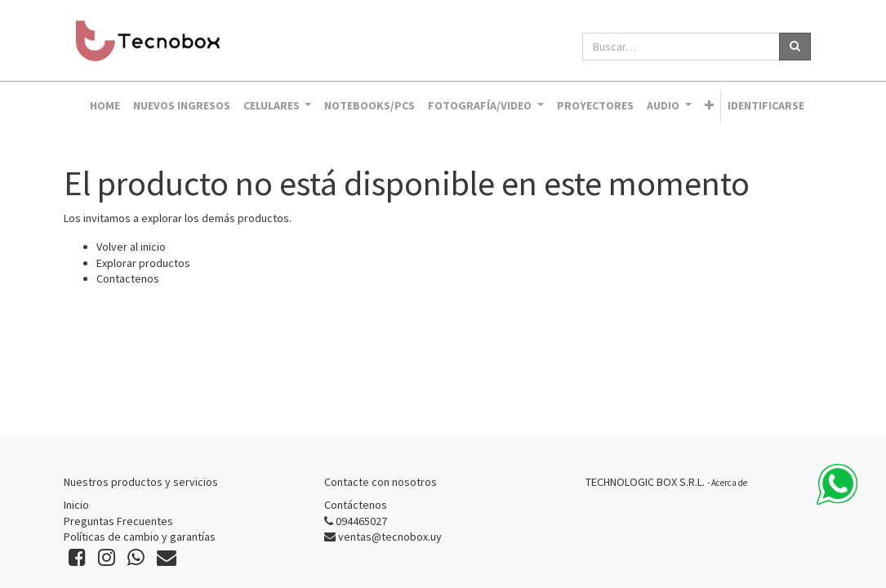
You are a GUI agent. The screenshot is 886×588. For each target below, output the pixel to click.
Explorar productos (143, 263)
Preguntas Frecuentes (118, 521)
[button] (709, 106)
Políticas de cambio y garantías (140, 537)
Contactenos (128, 278)
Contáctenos (356, 505)
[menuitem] (105, 106)
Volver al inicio (131, 247)
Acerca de (729, 483)
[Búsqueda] (795, 47)
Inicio (76, 505)
